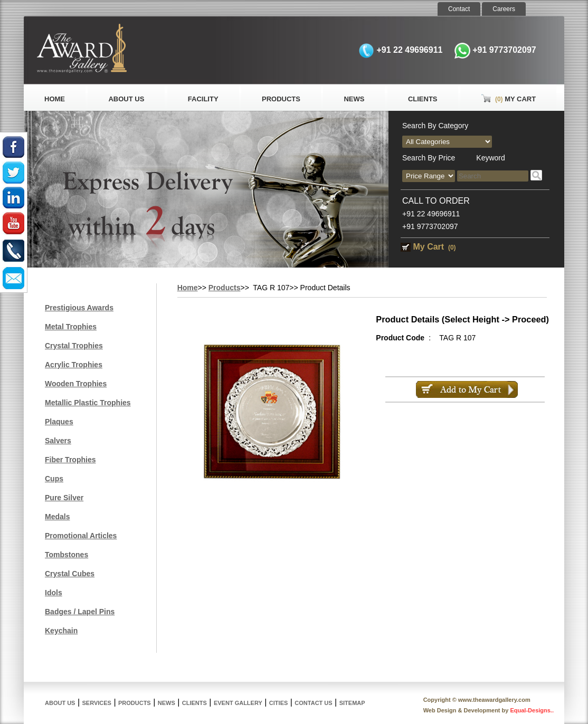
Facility (203, 99)
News (354, 99)
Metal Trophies (71, 327)
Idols (54, 593)
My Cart (508, 99)
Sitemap (352, 703)
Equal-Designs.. (532, 710)
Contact (459, 9)
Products (281, 99)
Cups (54, 479)
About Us (126, 99)
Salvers (58, 441)
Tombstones (67, 555)
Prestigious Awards (79, 308)
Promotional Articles (81, 536)
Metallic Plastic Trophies (88, 403)
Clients (423, 99)
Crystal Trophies (74, 346)
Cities (278, 703)
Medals (57, 517)
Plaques (59, 422)
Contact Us (313, 703)
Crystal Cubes (70, 574)
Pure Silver (64, 498)
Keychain (61, 631)
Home (55, 99)
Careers (504, 9)
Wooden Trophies (76, 384)
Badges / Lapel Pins (80, 612)
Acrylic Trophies (74, 365)
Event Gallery (238, 703)
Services (97, 703)
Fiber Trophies (70, 460)
